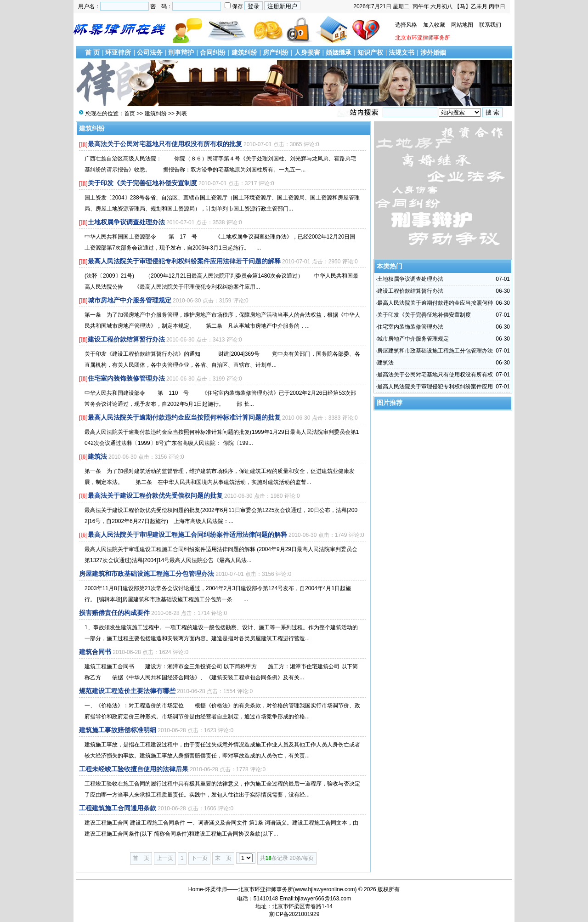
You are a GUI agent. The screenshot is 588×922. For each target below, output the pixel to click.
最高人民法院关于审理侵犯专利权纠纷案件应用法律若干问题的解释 (184, 261)
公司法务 (150, 52)
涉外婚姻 (433, 52)
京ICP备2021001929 (294, 914)
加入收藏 (434, 25)
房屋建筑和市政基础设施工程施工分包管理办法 (147, 574)
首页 (130, 114)
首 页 (92, 52)
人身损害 (307, 52)
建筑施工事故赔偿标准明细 (118, 730)
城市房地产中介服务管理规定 (130, 300)
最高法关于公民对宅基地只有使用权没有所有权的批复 (165, 144)
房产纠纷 (276, 52)
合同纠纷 (213, 52)
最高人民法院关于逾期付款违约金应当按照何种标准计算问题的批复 (184, 417)
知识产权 (370, 52)
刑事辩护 (181, 52)
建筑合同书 (95, 652)
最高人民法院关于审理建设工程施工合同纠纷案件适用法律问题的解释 (187, 535)
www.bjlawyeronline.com (325, 889)
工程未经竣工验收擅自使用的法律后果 (134, 769)
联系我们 (490, 25)
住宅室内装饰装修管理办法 (126, 378)
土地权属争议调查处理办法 (126, 222)
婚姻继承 (339, 52)
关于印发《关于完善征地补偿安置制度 (142, 183)
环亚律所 (118, 52)
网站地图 (462, 25)
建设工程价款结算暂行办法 (126, 339)
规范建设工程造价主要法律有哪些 (127, 691)
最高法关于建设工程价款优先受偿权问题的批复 (155, 495)
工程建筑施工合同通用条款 (118, 808)
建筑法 (97, 456)
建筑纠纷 (244, 52)
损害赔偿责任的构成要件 (114, 613)
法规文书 (401, 52)
